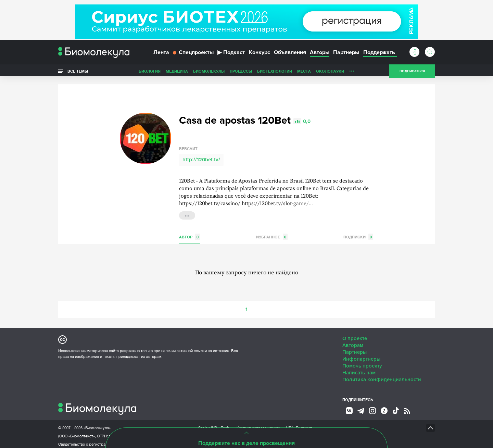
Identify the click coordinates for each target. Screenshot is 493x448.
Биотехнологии (275, 73)
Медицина (177, 73)
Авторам (353, 341)
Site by (214, 424)
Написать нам (359, 369)
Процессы (241, 73)
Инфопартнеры (361, 355)
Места (304, 73)
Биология (150, 73)
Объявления (290, 54)
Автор (189, 233)
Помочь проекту (362, 362)
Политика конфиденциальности (382, 376)
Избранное (272, 233)
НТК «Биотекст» (300, 424)
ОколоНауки (330, 73)
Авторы (320, 54)
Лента (161, 54)
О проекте (355, 335)
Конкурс (260, 54)
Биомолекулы (209, 73)
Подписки (358, 233)
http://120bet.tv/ (201, 156)
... (352, 72)
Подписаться (412, 73)
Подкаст (231, 54)
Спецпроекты (193, 54)
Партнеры (346, 54)
